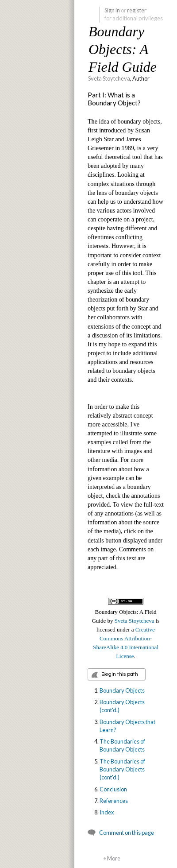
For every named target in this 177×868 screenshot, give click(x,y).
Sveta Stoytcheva (109, 78)
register (137, 10)
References (114, 801)
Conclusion (113, 789)
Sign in (112, 10)
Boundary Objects (122, 690)
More (114, 858)
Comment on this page (127, 833)
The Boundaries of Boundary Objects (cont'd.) (122, 769)
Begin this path (120, 674)
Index (107, 812)
